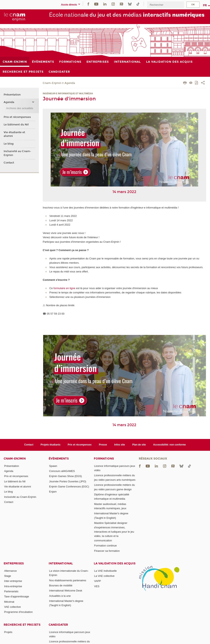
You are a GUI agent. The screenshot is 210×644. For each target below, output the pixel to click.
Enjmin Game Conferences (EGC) (69, 487)
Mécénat (9, 602)
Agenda (70, 83)
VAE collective (12, 607)
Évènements (59, 459)
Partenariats (11, 591)
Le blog (9, 144)
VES (97, 586)
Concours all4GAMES (62, 471)
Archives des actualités (20, 108)
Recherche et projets (22, 625)
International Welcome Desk (66, 591)
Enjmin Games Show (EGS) (65, 476)
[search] (165, 5)
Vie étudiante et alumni (14, 134)
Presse (103, 445)
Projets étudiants (51, 445)
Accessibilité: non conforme (169, 445)
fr (205, 5)
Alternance (10, 571)
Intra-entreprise (13, 586)
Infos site (120, 445)
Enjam (53, 492)
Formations (104, 459)
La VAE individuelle (106, 571)
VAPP (98, 581)
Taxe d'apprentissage (16, 596)
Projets (8, 632)
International (61, 563)
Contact (9, 163)
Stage (8, 576)
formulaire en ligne (64, 288)
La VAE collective (104, 576)
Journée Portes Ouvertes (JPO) (68, 481)
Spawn (53, 466)
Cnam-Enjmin (52, 83)
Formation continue (106, 546)
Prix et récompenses (17, 117)
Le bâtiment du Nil (16, 125)
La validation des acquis (115, 563)
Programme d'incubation (18, 612)
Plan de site (139, 445)
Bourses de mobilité (61, 585)
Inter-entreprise (13, 581)
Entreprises (14, 563)
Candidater (58, 625)
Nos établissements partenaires (68, 580)
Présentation (12, 95)
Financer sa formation (107, 551)
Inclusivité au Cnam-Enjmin (17, 153)
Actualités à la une (60, 596)
